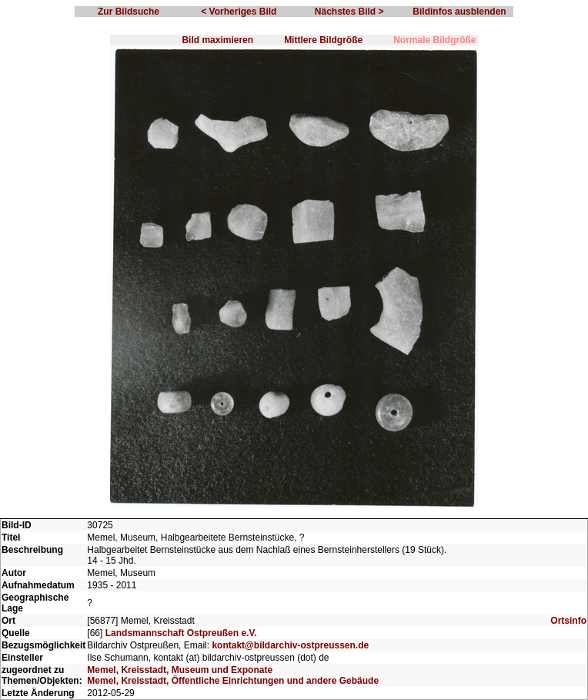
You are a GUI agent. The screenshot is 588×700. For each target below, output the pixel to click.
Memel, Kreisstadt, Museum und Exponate (180, 670)
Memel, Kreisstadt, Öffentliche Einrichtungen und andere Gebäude (233, 681)
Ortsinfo (568, 621)
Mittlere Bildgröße (323, 40)
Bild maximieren (217, 40)
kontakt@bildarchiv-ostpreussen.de (290, 645)
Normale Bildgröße (434, 40)
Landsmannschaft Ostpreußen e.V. (181, 633)
